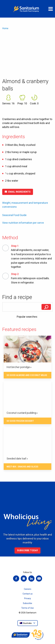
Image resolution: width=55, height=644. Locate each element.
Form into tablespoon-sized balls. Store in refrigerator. (32, 278)
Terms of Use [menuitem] (27, 608)
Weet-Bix (11, 467)
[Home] (28, 9)
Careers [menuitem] (28, 589)
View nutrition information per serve (23, 223)
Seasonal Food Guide (14, 215)
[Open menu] (51, 9)
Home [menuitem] (5, 28)
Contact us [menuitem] (28, 594)
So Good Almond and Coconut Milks (27, 375)
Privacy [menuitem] (28, 598)
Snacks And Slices (28, 467)
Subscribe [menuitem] (27, 603)
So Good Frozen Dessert (20, 421)
